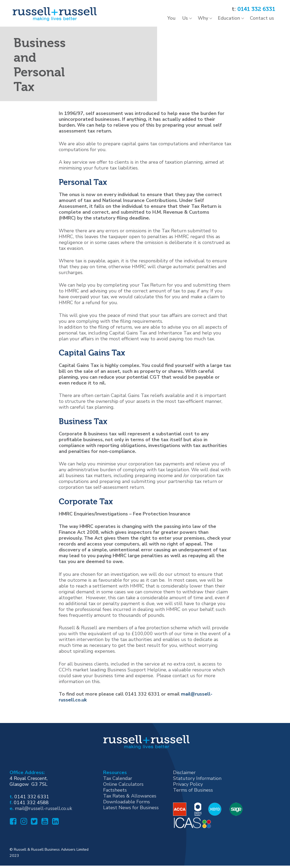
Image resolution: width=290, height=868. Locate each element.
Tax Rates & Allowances (130, 800)
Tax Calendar (118, 783)
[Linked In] (55, 828)
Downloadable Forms (127, 806)
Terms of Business (193, 795)
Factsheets (115, 795)
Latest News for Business (131, 812)
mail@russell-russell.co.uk (43, 813)
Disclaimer (184, 777)
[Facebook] (12, 828)
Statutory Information (197, 783)
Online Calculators (123, 789)
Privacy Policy (188, 789)
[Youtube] (44, 828)
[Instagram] (23, 828)
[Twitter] (34, 828)
